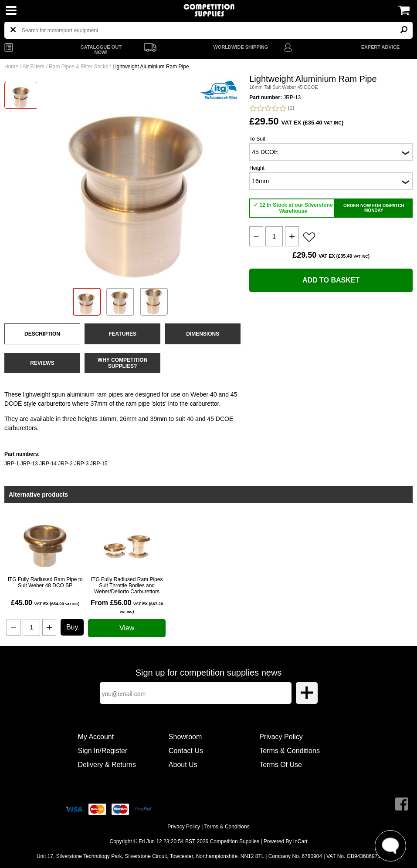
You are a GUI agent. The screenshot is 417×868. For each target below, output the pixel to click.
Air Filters (33, 67)
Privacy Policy (281, 737)
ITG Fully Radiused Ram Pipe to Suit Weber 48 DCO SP (45, 582)
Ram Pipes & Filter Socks (78, 67)
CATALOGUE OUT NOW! (101, 50)
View (127, 628)
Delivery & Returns (107, 765)
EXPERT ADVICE (380, 47)
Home (11, 67)
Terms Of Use (281, 765)
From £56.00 (127, 606)
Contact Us (186, 751)
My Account (96, 737)
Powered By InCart (286, 841)
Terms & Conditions (290, 751)
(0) (272, 108)
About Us (183, 765)
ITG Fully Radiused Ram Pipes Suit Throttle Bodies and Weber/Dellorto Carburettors (127, 585)
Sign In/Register (103, 751)
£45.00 (45, 603)
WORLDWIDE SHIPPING (241, 47)
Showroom (185, 737)
